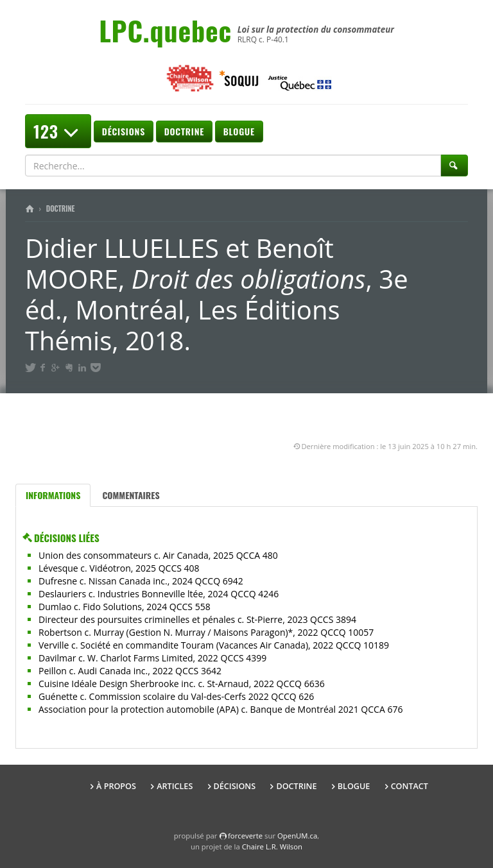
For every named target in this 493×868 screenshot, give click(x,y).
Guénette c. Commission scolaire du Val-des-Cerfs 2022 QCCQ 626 (176, 696)
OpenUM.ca (297, 836)
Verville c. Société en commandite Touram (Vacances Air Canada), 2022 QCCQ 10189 (214, 645)
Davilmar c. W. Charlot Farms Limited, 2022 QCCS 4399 (152, 658)
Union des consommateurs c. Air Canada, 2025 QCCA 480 (158, 555)
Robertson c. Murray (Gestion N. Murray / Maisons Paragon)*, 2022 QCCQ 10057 (206, 632)
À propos (116, 786)
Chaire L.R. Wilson (272, 847)
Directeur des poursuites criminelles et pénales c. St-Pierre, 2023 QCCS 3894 (197, 619)
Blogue (239, 131)
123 (58, 131)
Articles (175, 786)
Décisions (124, 131)
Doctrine (184, 131)
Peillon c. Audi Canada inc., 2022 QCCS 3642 (130, 671)
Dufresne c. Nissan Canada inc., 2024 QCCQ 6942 (141, 581)
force (245, 836)
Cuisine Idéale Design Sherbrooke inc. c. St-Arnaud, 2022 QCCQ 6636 (182, 684)
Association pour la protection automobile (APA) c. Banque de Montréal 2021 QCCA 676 (221, 709)
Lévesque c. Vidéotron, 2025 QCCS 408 (119, 568)
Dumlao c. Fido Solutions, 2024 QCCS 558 (125, 607)
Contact (410, 786)
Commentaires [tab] (131, 495)
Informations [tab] (53, 495)
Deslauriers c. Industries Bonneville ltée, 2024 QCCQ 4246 (159, 594)
